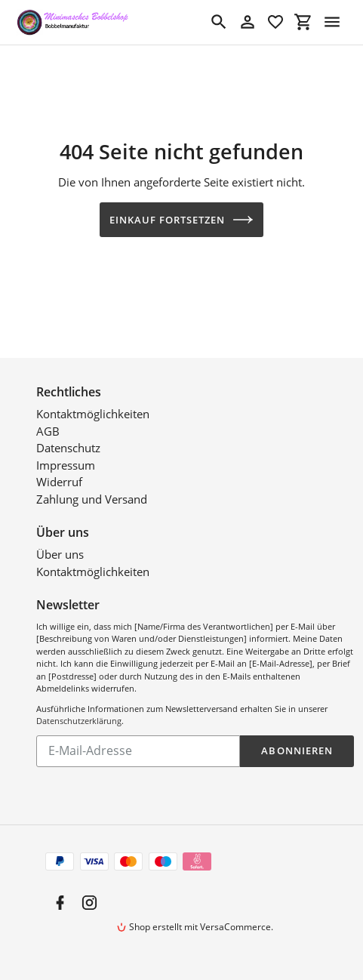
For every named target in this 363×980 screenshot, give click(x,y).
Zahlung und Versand (92, 499)
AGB (48, 431)
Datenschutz (68, 448)
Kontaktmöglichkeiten (93, 414)
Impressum (66, 465)
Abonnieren (297, 750)
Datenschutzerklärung (79, 721)
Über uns (60, 554)
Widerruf (59, 482)
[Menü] (332, 22)
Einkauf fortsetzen (182, 220)
